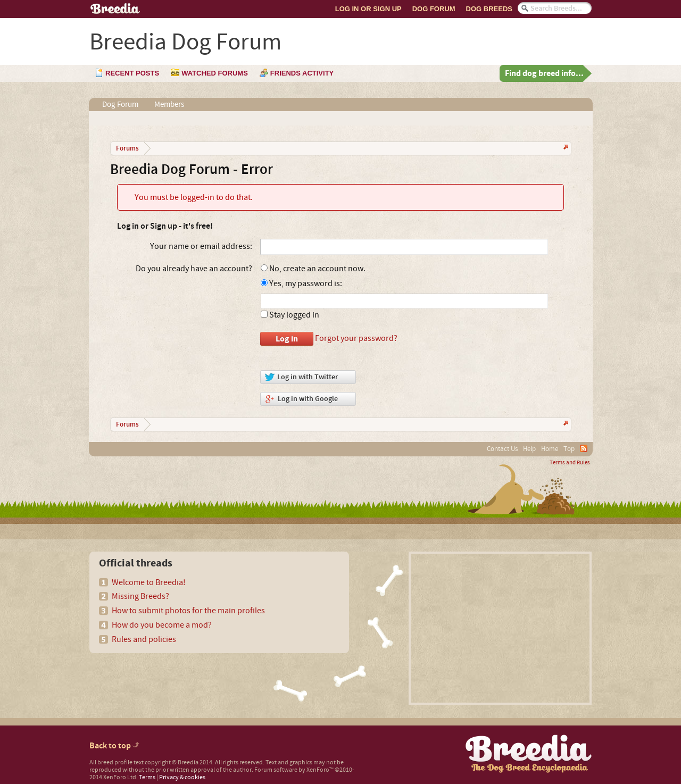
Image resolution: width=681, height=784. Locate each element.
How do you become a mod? (162, 625)
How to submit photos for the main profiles (188, 611)
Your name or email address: (201, 246)
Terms (147, 777)
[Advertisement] (500, 628)
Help (529, 449)
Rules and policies (144, 639)
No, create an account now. (313, 269)
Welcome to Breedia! (149, 582)
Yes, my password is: (301, 283)
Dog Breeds (489, 9)
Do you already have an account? (194, 269)
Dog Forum (434, 9)
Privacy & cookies (182, 777)
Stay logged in (290, 315)
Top (569, 449)
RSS (584, 448)
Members (169, 105)
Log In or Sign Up (368, 9)
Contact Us (502, 449)
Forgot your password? (356, 338)
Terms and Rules (570, 463)
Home (550, 449)
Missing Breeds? (140, 596)
